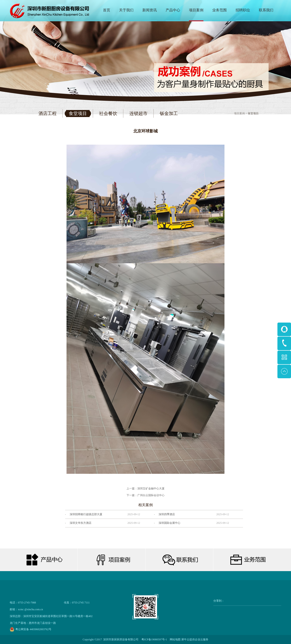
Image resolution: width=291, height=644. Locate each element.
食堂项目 (253, 113)
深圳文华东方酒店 (81, 523)
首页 (107, 10)
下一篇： (145, 495)
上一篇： (145, 488)
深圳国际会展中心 (169, 523)
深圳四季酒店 (167, 514)
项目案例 (239, 113)
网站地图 (174, 639)
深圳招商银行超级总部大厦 (86, 514)
